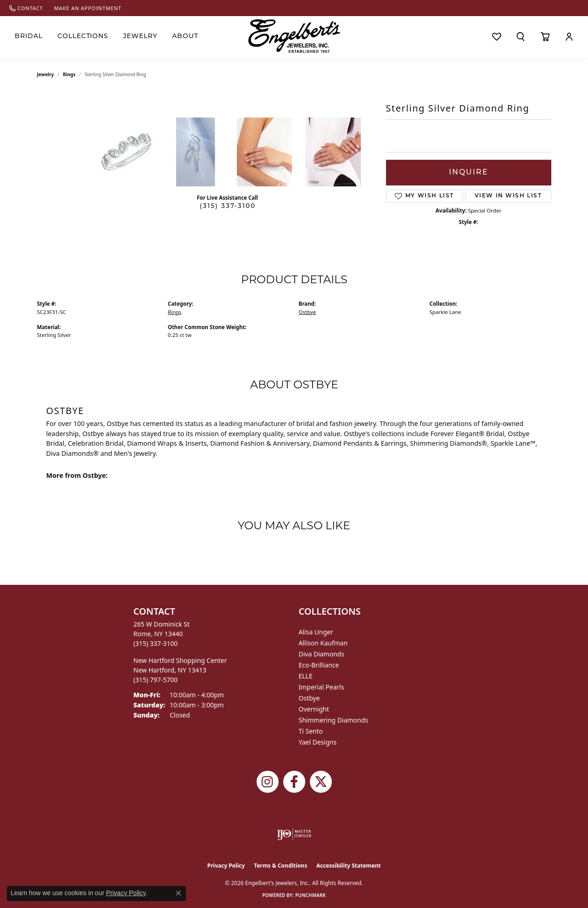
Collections (83, 36)
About (185, 36)
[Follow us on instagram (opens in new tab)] (268, 782)
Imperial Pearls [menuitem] (322, 687)
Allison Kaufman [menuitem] (323, 643)
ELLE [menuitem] (306, 676)
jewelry (46, 74)
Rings (69, 74)
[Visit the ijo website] (294, 834)
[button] (521, 37)
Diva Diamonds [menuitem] (322, 654)
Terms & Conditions (280, 866)
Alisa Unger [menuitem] (316, 632)
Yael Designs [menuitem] (318, 742)
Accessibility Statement (348, 866)
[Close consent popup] (179, 893)
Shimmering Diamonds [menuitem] (334, 720)
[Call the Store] (156, 643)
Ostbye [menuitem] (309, 698)
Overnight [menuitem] (314, 709)
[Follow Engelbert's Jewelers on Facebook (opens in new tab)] (294, 782)
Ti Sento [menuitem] (311, 731)
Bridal (29, 36)
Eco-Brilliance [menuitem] (319, 665)
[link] (26, 8)
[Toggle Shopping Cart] (545, 37)
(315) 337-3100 (228, 206)
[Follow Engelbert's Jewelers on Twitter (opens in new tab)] (321, 782)
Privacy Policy (226, 866)
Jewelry (140, 36)
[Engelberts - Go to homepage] (294, 36)
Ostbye (308, 312)
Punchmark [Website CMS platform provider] (311, 895)
